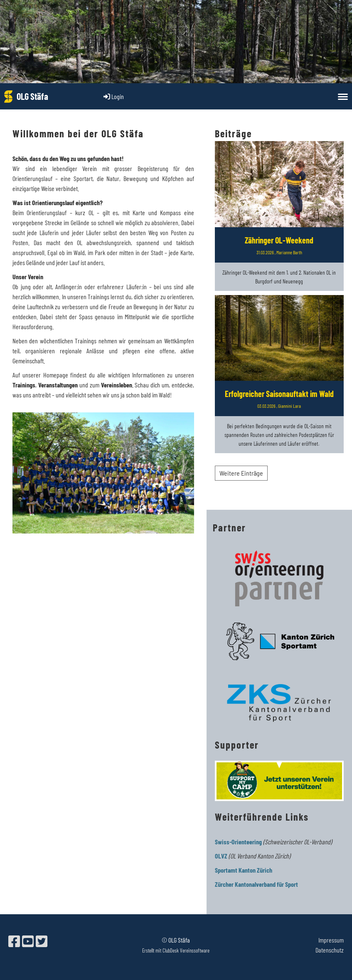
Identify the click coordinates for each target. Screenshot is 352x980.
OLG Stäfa (32, 96)
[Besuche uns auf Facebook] (14, 941)
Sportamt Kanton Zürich (244, 870)
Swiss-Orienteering (238, 842)
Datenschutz (330, 950)
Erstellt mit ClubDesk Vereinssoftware (176, 950)
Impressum (331, 940)
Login (113, 96)
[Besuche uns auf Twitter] (42, 941)
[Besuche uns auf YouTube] (28, 941)
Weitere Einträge (241, 473)
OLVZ (221, 856)
